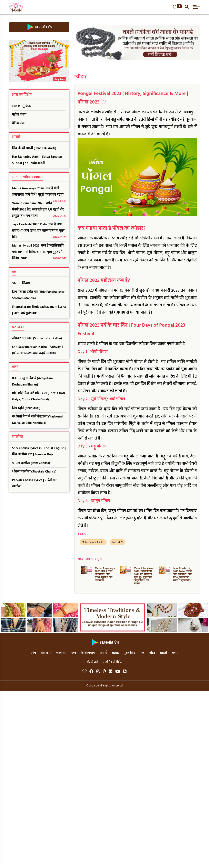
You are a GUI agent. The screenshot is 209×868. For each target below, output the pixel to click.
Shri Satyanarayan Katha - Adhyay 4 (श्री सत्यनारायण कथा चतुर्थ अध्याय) (38, 350)
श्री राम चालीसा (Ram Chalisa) (31, 463)
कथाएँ (103, 653)
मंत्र (142, 653)
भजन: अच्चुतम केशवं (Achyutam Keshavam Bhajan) (32, 382)
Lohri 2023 (118, 542)
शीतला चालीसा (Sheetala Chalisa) (34, 472)
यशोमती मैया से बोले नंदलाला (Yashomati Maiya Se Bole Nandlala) (38, 420)
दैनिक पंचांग (19, 123)
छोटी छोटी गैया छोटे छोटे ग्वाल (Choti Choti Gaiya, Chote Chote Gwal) (38, 396)
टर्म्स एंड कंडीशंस (113, 662)
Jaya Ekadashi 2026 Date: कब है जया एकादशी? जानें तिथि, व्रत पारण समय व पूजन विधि (39, 231)
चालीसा (61, 653)
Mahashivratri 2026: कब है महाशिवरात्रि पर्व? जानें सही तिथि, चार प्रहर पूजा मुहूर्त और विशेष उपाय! (39, 252)
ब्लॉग (175, 653)
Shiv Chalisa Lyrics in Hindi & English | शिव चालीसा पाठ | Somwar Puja (39, 451)
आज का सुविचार (22, 106)
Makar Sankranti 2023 (93, 542)
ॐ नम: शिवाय (21, 283)
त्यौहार (81, 77)
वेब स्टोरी (46, 653)
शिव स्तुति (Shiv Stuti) (26, 408)
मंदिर (152, 653)
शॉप (33, 653)
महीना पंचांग (19, 115)
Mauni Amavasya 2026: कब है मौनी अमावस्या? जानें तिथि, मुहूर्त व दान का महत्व (39, 193)
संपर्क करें (92, 662)
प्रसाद (115, 653)
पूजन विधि (130, 653)
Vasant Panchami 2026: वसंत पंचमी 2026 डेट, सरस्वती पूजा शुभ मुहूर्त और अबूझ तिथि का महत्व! (39, 210)
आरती (163, 653)
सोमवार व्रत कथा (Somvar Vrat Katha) (37, 338)
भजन (73, 653)
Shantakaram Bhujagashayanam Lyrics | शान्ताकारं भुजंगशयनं (39, 310)
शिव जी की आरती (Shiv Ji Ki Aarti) (34, 148)
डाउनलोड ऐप (39, 27)
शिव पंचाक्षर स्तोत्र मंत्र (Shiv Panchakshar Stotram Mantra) (38, 295)
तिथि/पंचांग (88, 653)
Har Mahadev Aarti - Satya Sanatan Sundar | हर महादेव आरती (37, 160)
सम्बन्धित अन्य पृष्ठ (90, 559)
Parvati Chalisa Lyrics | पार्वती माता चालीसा (35, 483)
